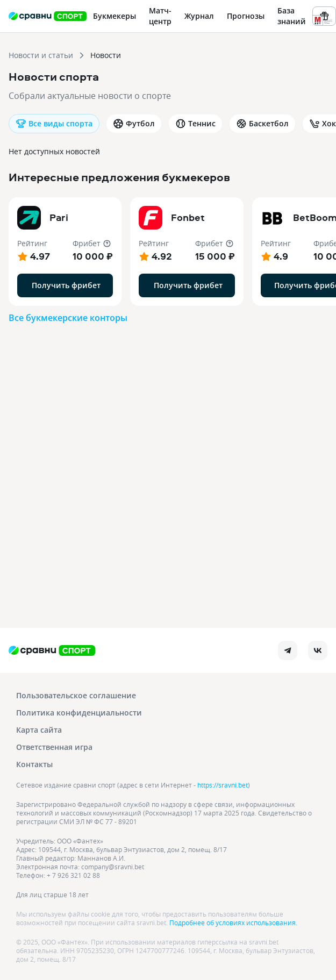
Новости (106, 55)
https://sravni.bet (223, 785)
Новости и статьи (41, 55)
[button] (65, 252)
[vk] (318, 650)
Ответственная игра (54, 747)
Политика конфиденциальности (79, 713)
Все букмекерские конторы (68, 318)
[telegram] (288, 650)
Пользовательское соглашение (76, 695)
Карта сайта (39, 730)
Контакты (34, 764)
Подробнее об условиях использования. (233, 922)
